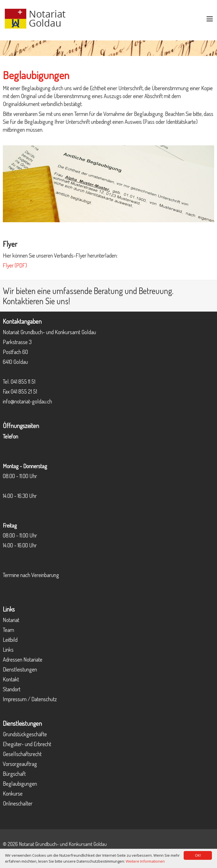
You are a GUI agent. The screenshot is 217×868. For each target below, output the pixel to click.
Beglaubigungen (20, 783)
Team (8, 630)
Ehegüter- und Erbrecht (27, 744)
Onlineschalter (18, 803)
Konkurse (13, 793)
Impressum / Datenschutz (30, 699)
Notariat (11, 620)
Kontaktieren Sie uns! (37, 301)
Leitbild (10, 640)
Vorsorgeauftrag (20, 764)
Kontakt (11, 679)
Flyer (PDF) (15, 265)
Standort (12, 689)
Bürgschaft (14, 774)
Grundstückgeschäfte (25, 734)
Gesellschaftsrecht (22, 754)
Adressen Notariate (23, 659)
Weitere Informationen (145, 861)
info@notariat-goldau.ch (27, 401)
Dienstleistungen (20, 669)
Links (8, 649)
